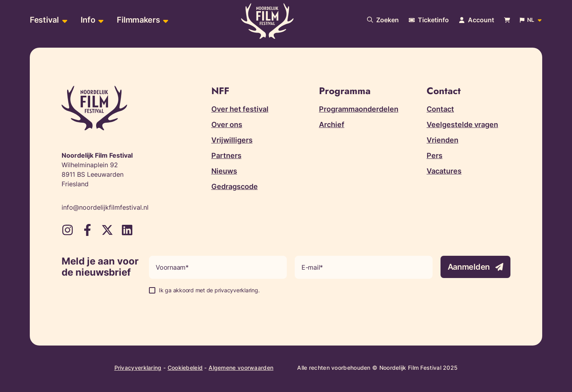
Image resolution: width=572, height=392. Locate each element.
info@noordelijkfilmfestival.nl (105, 207)
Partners (226, 155)
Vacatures (444, 171)
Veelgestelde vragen (462, 125)
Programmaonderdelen (359, 109)
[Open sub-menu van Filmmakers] (165, 20)
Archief (332, 125)
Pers (435, 155)
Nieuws (224, 171)
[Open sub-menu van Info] (100, 20)
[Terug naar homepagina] (267, 21)
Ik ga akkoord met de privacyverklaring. (209, 290)
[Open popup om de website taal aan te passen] (531, 20)
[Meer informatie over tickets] (429, 20)
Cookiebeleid (185, 368)
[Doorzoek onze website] (383, 20)
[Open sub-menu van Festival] (64, 20)
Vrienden (443, 140)
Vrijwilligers (232, 140)
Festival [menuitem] (44, 20)
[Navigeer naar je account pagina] (476, 20)
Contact (440, 109)
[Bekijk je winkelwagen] (507, 20)
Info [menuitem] (88, 20)
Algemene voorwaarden (241, 368)
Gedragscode (235, 186)
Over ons (227, 125)
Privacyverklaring (138, 368)
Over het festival (240, 109)
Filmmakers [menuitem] (138, 20)
